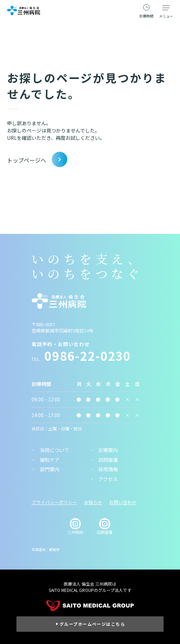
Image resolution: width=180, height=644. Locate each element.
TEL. (81, 359)
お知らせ (93, 502)
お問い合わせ (123, 502)
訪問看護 (108, 460)
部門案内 (50, 469)
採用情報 (108, 469)
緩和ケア (50, 460)
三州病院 (75, 527)
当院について (55, 450)
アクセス (108, 479)
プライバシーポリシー (54, 502)
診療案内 (108, 450)
